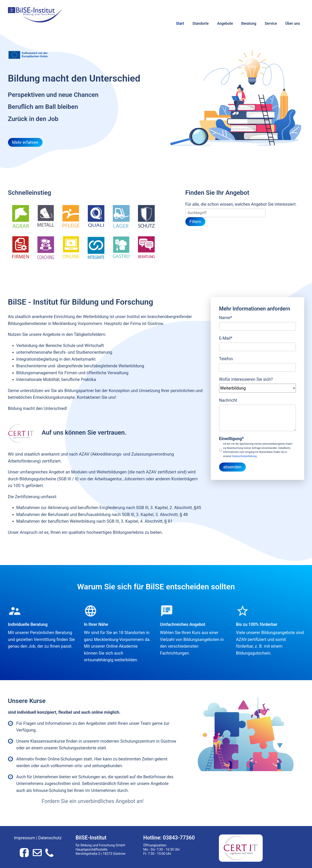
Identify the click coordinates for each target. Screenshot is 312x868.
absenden (232, 467)
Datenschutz (50, 838)
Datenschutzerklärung (244, 456)
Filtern (195, 222)
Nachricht (228, 400)
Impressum (25, 838)
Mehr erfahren (25, 142)
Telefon (226, 359)
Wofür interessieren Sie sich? (246, 379)
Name (226, 317)
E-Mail (226, 338)
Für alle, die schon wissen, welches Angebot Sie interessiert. (241, 204)
